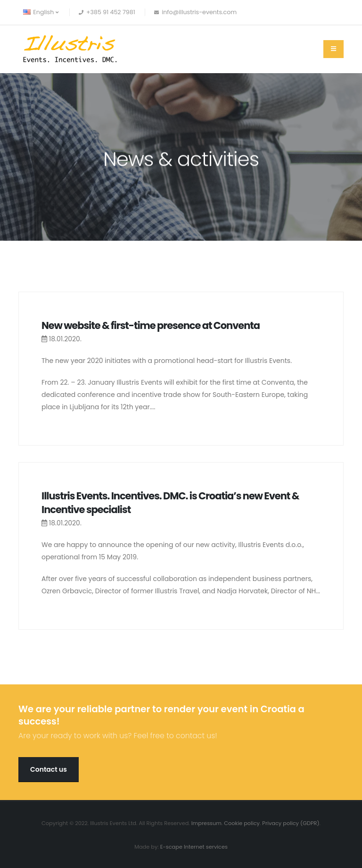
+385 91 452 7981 (111, 12)
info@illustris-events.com (199, 12)
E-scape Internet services (194, 847)
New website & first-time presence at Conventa (151, 325)
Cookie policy (242, 823)
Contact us (49, 769)
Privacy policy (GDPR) (291, 823)
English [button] (41, 12)
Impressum (206, 823)
